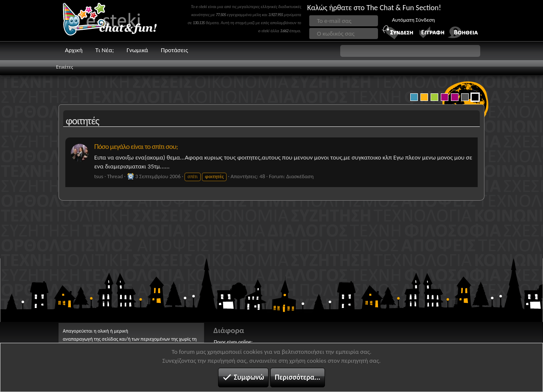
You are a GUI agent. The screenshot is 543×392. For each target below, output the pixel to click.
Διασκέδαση (300, 176)
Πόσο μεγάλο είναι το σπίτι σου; (136, 147)
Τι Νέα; (105, 50)
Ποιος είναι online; (233, 342)
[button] (410, 51)
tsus (99, 176)
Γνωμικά (137, 50)
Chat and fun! (116, 21)
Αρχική (74, 50)
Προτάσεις (174, 50)
